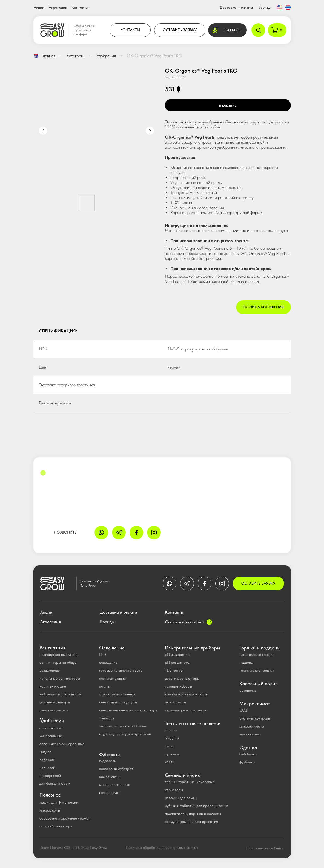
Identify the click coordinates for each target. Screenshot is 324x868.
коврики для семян (181, 798)
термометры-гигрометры (186, 710)
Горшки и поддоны (260, 648)
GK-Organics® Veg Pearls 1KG (154, 56)
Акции (39, 7)
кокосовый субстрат (116, 769)
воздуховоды (50, 670)
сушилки (172, 754)
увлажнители (250, 734)
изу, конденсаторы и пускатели (125, 734)
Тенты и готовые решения (193, 723)
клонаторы (174, 790)
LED (103, 654)
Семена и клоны (183, 775)
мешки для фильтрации (59, 802)
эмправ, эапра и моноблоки (123, 726)
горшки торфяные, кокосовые (190, 782)
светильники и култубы (118, 702)
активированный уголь (58, 654)
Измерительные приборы (193, 648)
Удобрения (106, 56)
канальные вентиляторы (60, 678)
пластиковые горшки (257, 654)
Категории (76, 56)
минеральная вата (115, 784)
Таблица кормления (263, 307)
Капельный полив (259, 684)
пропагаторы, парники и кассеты (193, 814)
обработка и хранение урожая (65, 818)
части (170, 762)
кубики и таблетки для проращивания (197, 806)
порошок (47, 760)
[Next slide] (150, 131)
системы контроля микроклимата (255, 722)
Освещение (112, 648)
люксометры (175, 702)
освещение (108, 662)
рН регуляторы (178, 662)
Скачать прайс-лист (185, 622)
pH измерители (178, 654)
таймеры (107, 718)
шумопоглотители (54, 710)
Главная (44, 56)
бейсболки (248, 754)
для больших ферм (55, 783)
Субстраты (110, 755)
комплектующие (53, 686)
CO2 (243, 710)
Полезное (50, 795)
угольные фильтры (55, 702)
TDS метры (174, 670)
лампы (105, 686)
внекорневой (50, 775)
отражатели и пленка (117, 694)
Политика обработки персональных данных (162, 847)
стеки (170, 746)
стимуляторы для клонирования (191, 821)
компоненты (109, 777)
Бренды (265, 7)
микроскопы (50, 810)
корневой (47, 768)
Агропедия (58, 7)
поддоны (172, 738)
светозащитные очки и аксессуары (128, 710)
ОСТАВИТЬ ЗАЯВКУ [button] (180, 30)
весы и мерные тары (182, 678)
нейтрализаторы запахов (61, 694)
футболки (247, 762)
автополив (248, 690)
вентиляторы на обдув (58, 662)
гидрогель (107, 761)
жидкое (45, 752)
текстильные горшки (256, 670)
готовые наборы (178, 686)
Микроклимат (255, 704)
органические (51, 728)
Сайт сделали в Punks (265, 848)
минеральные (51, 736)
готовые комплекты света (121, 670)
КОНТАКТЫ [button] (130, 30)
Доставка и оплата (236, 7)
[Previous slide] (43, 131)
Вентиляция (52, 648)
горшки (171, 730)
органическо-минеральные (62, 744)
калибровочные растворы (187, 694)
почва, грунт (109, 792)
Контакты (80, 7)
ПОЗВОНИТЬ (65, 532)
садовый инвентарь (56, 826)
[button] (227, 30)
